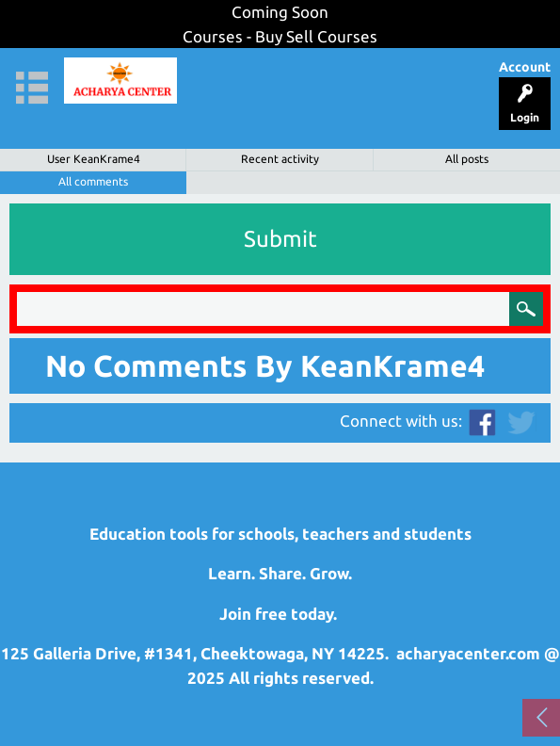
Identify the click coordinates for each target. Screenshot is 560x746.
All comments (93, 181)
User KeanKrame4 (94, 159)
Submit (280, 239)
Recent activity (280, 159)
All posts (467, 159)
